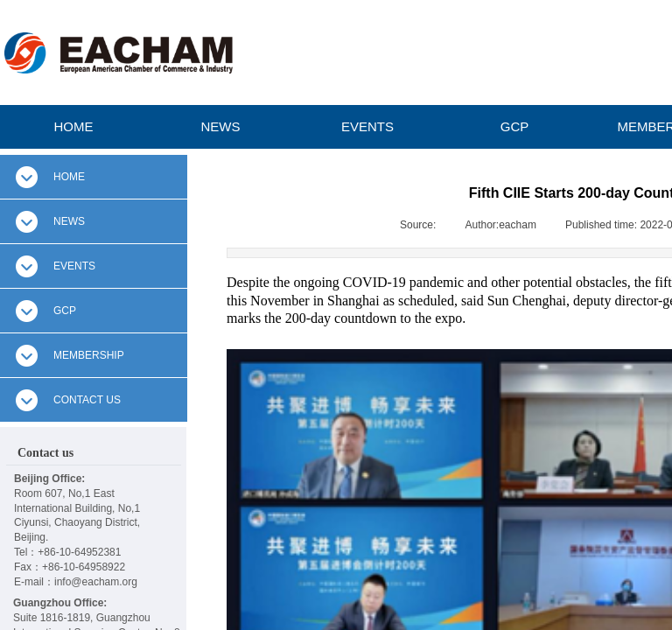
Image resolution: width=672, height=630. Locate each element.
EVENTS (367, 126)
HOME (74, 126)
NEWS (221, 126)
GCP (515, 126)
